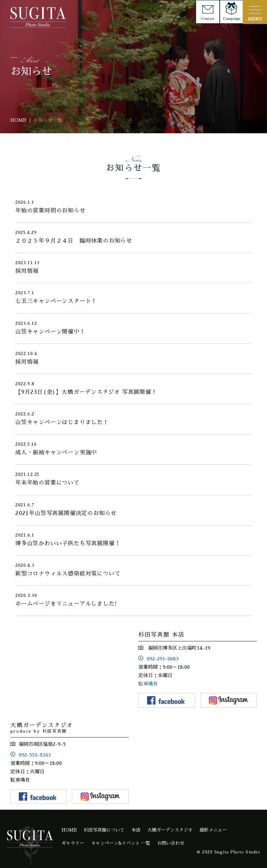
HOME (69, 830)
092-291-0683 (163, 659)
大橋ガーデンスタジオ (170, 830)
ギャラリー (73, 843)
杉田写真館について (104, 830)
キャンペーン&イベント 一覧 (121, 843)
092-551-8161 (35, 755)
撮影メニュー (213, 830)
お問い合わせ (171, 843)
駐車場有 (148, 684)
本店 (136, 830)
